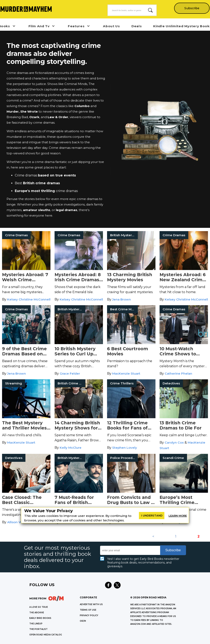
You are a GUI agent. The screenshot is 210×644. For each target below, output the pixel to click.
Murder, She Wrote (23, 111)
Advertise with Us (91, 604)
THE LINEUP (36, 624)
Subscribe (192, 8)
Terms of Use (88, 610)
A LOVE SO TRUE (39, 607)
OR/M (83, 621)
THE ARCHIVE (37, 613)
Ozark (34, 117)
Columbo (82, 106)
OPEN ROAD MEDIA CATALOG (46, 635)
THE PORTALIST (38, 629)
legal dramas (67, 210)
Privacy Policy (89, 615)
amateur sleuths (37, 210)
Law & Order (58, 117)
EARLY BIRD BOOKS (40, 618)
